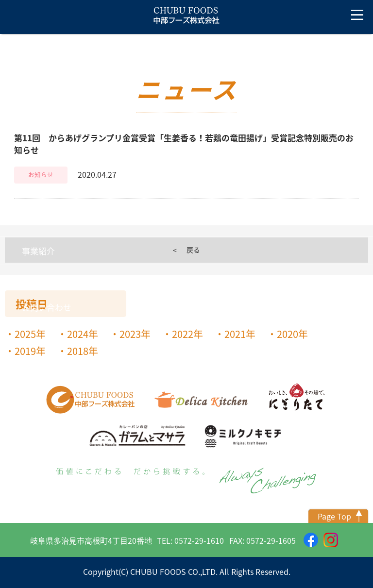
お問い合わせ (47, 307)
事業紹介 (38, 251)
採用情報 (38, 279)
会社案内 (38, 104)
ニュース (38, 76)
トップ (22, 48)
